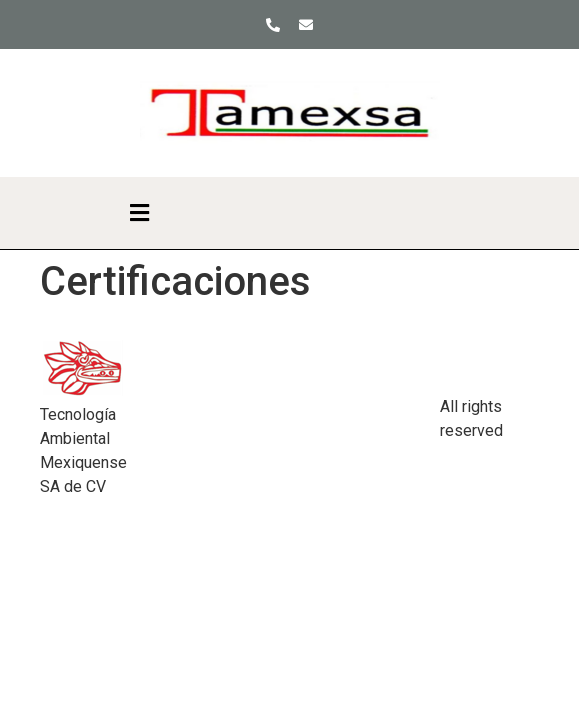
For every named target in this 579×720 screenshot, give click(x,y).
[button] (139, 213)
